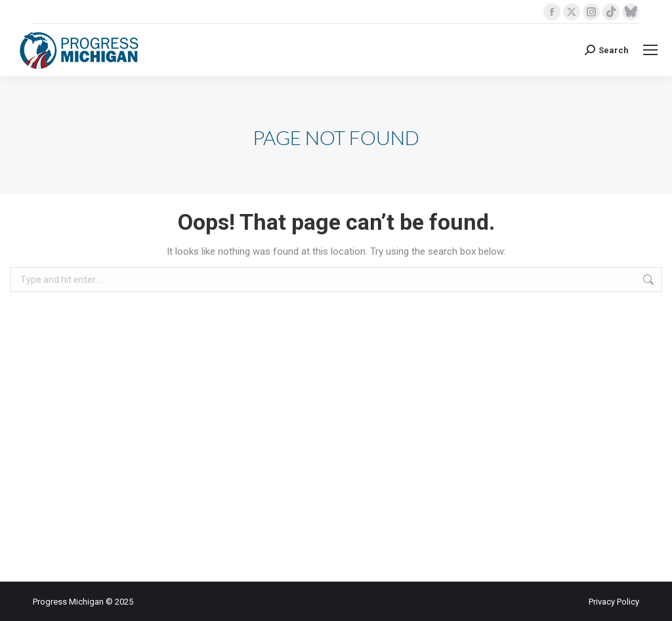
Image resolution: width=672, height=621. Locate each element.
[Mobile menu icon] (650, 50)
